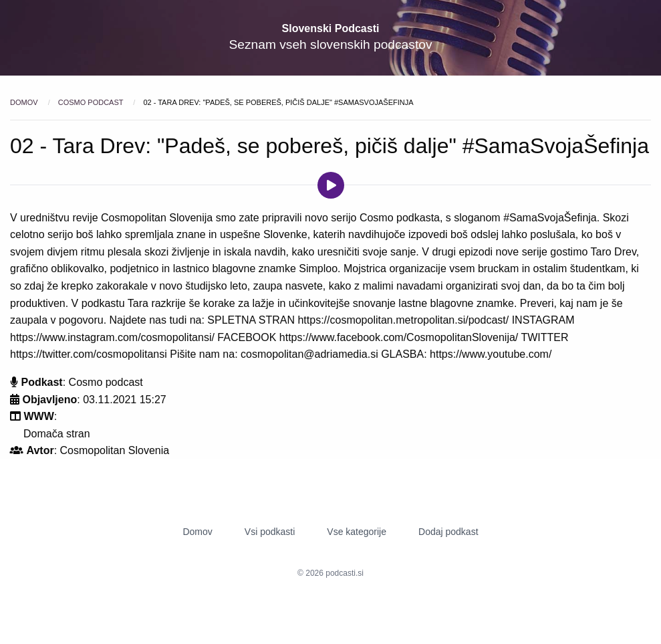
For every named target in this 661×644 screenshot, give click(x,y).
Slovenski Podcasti (331, 28)
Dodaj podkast (448, 532)
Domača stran (57, 434)
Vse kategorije (357, 532)
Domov (25, 102)
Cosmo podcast (92, 102)
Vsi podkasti (270, 532)
